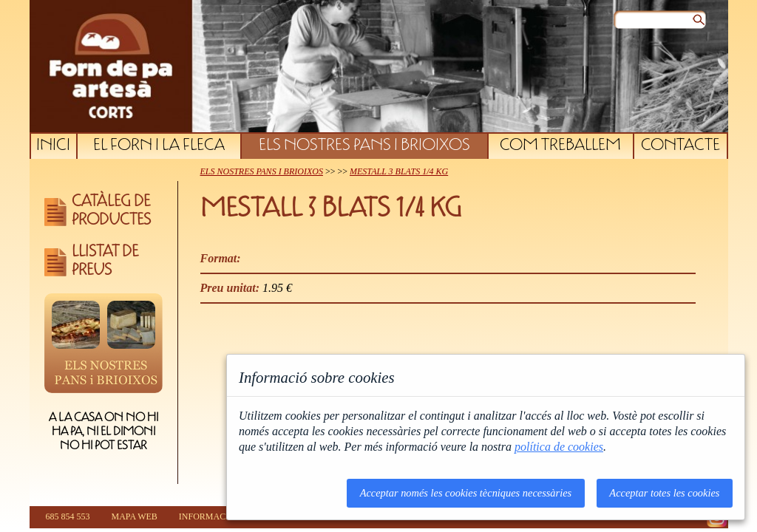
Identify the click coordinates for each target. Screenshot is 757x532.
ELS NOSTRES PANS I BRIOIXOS (364, 146)
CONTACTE (680, 146)
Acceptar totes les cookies (664, 493)
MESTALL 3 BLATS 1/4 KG (399, 171)
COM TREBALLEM (560, 146)
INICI (53, 146)
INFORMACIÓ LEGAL (223, 516)
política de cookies (559, 447)
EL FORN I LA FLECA (159, 146)
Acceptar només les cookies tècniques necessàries (466, 493)
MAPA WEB (135, 516)
